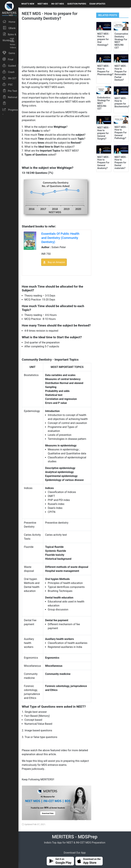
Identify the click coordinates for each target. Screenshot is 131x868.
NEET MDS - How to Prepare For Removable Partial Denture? (121, 73)
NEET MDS (43, 4)
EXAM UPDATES (97, 4)
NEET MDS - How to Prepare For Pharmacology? (105, 70)
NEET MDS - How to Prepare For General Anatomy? (104, 163)
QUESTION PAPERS (77, 4)
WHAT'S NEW (28, 4)
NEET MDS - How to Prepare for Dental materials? (121, 163)
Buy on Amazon (54, 262)
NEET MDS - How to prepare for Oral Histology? (104, 39)
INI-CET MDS (58, 4)
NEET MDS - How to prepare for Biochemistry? (122, 102)
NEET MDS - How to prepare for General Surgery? (104, 133)
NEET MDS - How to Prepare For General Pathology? (121, 133)
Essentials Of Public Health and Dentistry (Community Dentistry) (60, 238)
